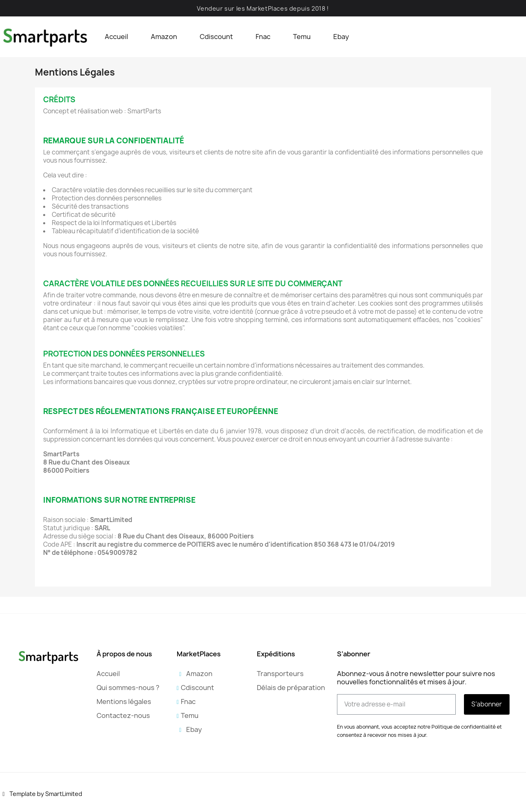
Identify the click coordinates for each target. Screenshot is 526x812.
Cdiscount (216, 37)
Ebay (341, 37)
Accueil (117, 37)
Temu (302, 37)
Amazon (164, 37)
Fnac (263, 37)
